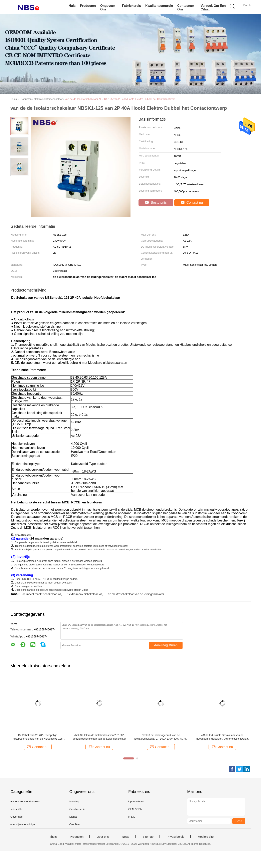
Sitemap (148, 837)
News (126, 837)
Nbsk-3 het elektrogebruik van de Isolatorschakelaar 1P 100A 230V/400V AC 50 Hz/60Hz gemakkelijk (161, 737)
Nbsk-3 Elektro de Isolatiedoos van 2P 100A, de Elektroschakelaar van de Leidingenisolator (99, 737)
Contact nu (192, 203)
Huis (72, 6)
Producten (88, 6)
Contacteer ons (186, 8)
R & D (132, 817)
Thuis (53, 837)
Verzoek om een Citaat (213, 8)
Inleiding (74, 801)
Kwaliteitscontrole (159, 6)
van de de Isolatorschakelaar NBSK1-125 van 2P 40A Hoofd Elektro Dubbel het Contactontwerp (120, 99)
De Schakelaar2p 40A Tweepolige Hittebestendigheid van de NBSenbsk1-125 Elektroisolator (38, 737)
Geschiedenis (77, 809)
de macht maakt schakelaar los (42, 594)
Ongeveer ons (108, 8)
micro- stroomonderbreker (25, 801)
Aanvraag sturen (166, 645)
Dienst (73, 817)
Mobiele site (206, 837)
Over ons (103, 837)
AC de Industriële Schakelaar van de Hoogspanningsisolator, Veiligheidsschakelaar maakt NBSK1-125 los (222, 737)
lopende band (136, 801)
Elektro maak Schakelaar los (85, 594)
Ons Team (75, 824)
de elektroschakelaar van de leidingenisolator (136, 594)
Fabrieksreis (132, 6)
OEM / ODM (135, 809)
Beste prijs (156, 203)
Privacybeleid (176, 837)
